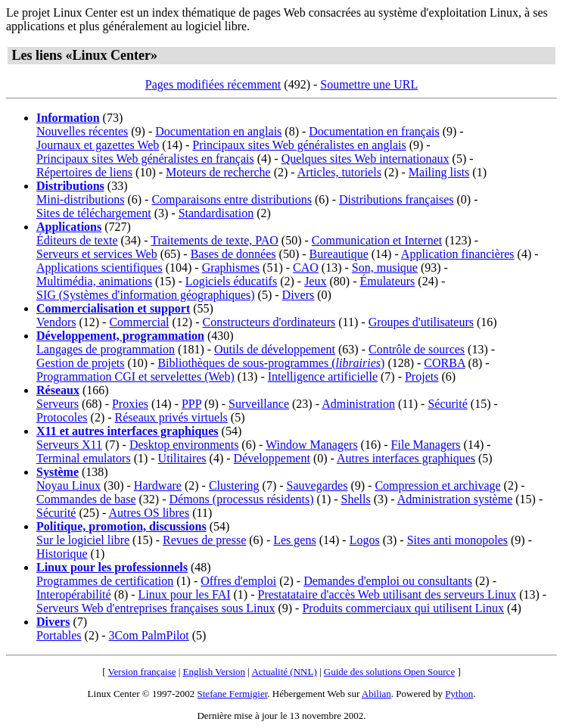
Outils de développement (275, 349)
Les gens (294, 540)
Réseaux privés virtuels (171, 417)
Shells (356, 499)
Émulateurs (387, 281)
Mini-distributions (80, 199)
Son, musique (385, 268)
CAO (306, 268)
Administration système (455, 499)
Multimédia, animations (94, 281)
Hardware (158, 485)
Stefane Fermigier (233, 694)
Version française (142, 672)
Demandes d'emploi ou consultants (388, 581)
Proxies (130, 404)
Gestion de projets (80, 363)
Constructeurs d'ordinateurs (269, 322)
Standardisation (216, 213)
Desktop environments (184, 445)
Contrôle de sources (417, 349)
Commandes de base (86, 499)
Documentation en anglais (218, 131)
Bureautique (339, 254)
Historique (62, 554)
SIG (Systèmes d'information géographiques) (146, 295)
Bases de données (233, 254)
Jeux (315, 281)
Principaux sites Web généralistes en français (145, 159)
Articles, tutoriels (339, 172)
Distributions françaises (397, 199)
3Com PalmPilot (149, 635)
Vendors (56, 322)
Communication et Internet (377, 240)
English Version (214, 672)
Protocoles (62, 417)
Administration (358, 404)
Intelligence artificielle (323, 376)
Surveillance (259, 404)
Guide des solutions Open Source (389, 672)
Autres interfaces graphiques (406, 458)
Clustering (234, 485)
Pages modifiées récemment (213, 84)
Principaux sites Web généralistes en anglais (299, 145)
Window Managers (312, 445)
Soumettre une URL (369, 84)
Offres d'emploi (238, 581)
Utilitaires (182, 458)
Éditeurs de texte (77, 240)
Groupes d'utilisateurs (421, 322)
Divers (299, 295)
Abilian (376, 694)
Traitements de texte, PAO (215, 240)
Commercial (139, 322)
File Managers (426, 445)
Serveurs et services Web (97, 254)
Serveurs (58, 404)
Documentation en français (374, 131)
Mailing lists (439, 172)
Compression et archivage (437, 485)
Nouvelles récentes (82, 131)
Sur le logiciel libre (83, 540)
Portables (59, 635)
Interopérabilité (74, 594)
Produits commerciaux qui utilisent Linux (403, 608)
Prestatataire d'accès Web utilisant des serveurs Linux (387, 594)
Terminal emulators (84, 458)
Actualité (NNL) (284, 672)
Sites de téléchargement (94, 213)
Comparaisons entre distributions (232, 199)
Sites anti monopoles (457, 540)
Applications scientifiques (100, 268)
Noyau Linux (68, 485)
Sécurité (447, 404)
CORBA (444, 363)
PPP (191, 404)
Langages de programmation (106, 349)
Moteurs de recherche (218, 172)
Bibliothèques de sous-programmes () (271, 363)
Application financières (458, 254)
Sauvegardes (317, 485)
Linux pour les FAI (185, 594)
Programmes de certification (105, 581)
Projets (421, 376)
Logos (365, 540)
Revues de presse (204, 540)
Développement (272, 458)
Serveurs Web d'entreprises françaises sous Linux (156, 608)
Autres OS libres (149, 513)
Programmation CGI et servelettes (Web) (135, 376)
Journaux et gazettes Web (98, 145)
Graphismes (231, 268)
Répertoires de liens (84, 172)
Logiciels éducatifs (231, 281)
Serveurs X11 (69, 445)
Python (459, 694)
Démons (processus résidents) (242, 499)
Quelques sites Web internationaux (365, 159)
